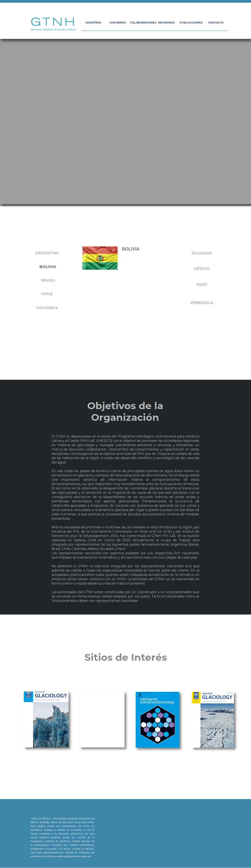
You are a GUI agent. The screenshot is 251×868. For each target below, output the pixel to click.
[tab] (48, 267)
